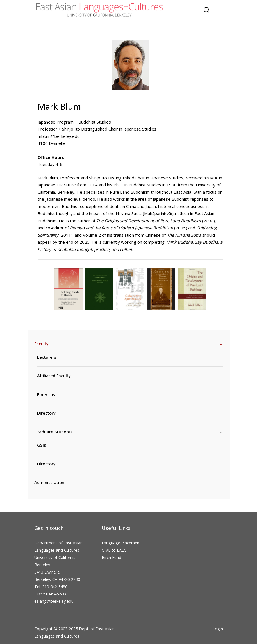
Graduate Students (54, 432)
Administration (49, 482)
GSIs (42, 445)
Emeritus (46, 394)
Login (218, 629)
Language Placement (121, 543)
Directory (46, 413)
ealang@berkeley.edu (54, 601)
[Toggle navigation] (220, 10)
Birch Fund (112, 557)
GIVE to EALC (114, 550)
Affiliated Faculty (54, 376)
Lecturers (47, 357)
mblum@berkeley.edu (59, 136)
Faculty (41, 344)
